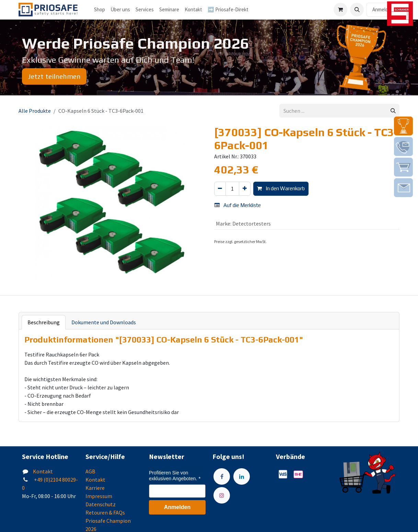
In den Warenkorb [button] (281, 188)
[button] (357, 10)
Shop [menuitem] (100, 9)
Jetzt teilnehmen (54, 76)
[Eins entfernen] (220, 189)
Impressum (99, 496)
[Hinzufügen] (245, 189)
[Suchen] (393, 111)
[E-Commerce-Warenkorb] (340, 10)
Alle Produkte (35, 111)
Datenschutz (101, 504)
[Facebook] (222, 476)
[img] (403, 126)
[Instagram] (222, 495)
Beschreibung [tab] (44, 322)
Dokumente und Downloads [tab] (104, 322)
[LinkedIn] (242, 476)
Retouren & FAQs (105, 512)
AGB (90, 471)
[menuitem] (120, 10)
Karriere (95, 488)
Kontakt (43, 471)
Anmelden (383, 9)
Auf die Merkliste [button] (238, 205)
